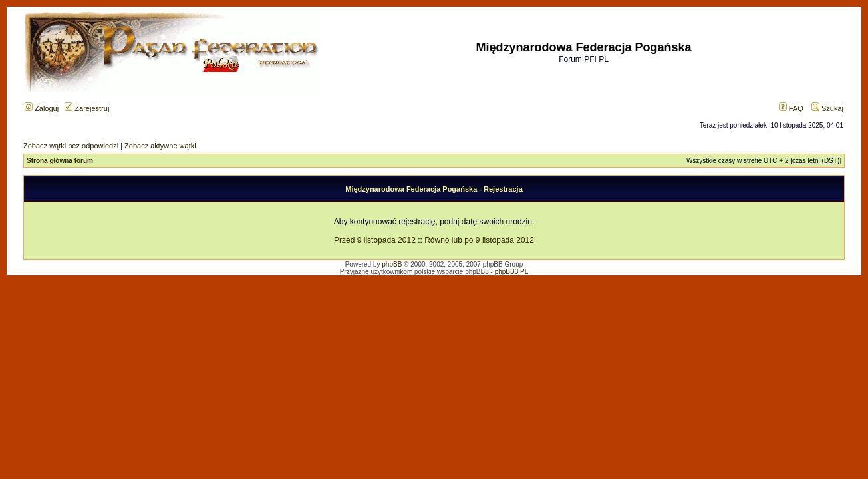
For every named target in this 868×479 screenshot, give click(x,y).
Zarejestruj (87, 108)
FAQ (791, 108)
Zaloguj (42, 108)
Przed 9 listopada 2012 (375, 240)
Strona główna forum (60, 161)
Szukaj (827, 108)
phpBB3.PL (512, 272)
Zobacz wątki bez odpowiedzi (71, 146)
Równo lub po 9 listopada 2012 (479, 240)
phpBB (392, 264)
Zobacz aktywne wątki (160, 146)
